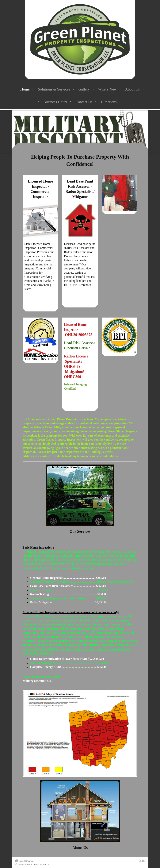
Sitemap (29, 861)
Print (19, 861)
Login (142, 861)
